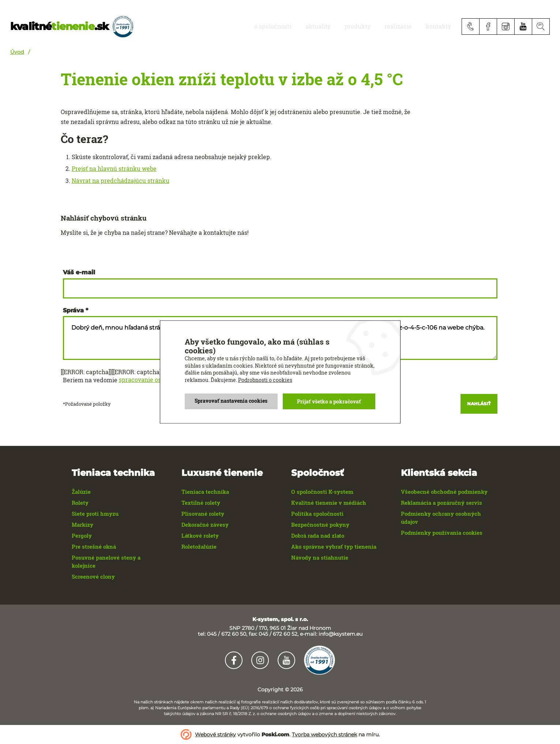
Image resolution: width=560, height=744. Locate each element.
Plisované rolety (203, 514)
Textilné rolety (201, 503)
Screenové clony (93, 576)
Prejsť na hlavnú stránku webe (114, 168)
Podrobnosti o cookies (265, 380)
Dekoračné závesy (205, 525)
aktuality (342, 26)
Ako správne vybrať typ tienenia (334, 546)
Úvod (17, 52)
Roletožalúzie (199, 546)
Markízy (82, 525)
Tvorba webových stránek (324, 734)
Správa (73, 311)
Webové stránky (215, 734)
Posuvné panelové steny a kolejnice (106, 561)
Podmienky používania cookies (442, 533)
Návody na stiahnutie (320, 557)
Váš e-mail (79, 273)
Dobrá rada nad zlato (318, 536)
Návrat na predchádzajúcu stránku (121, 181)
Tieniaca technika (205, 492)
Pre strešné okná (94, 546)
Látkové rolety (200, 536)
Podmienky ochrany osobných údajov (441, 518)
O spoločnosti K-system (322, 492)
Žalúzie (81, 492)
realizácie (408, 26)
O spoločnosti (304, 26)
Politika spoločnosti (317, 514)
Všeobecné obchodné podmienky (444, 492)
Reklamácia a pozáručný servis (441, 503)
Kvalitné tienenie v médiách (329, 503)
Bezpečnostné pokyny (320, 525)
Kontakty (442, 26)
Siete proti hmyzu (95, 514)
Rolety (80, 503)
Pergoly (82, 536)
